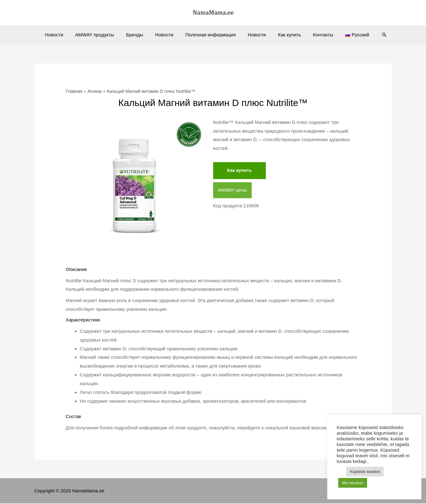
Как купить (284, 35)
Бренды (140, 35)
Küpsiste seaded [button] (365, 472)
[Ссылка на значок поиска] (372, 35)
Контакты (315, 35)
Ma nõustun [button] (353, 483)
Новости (65, 35)
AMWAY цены (233, 190)
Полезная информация (210, 35)
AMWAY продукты (103, 35)
